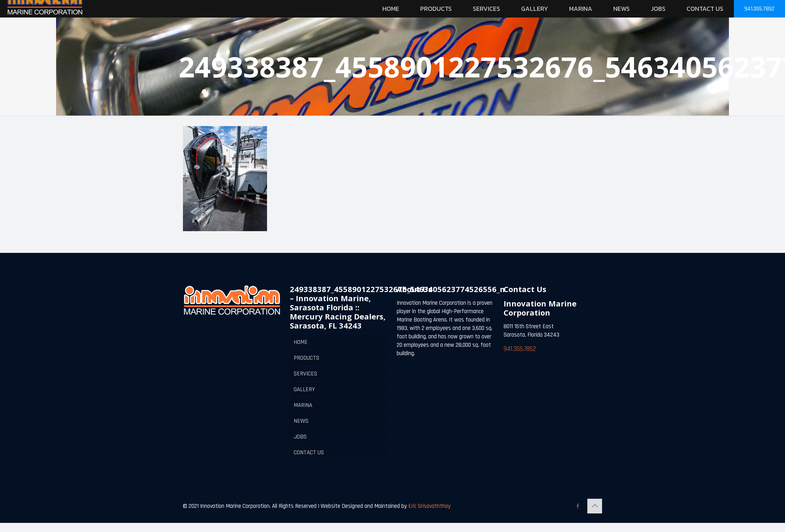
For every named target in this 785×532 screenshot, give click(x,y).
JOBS (300, 437)
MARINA (303, 405)
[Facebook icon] (578, 506)
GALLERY (304, 389)
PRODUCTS (306, 358)
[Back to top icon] (595, 506)
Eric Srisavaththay (429, 506)
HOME (301, 342)
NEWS (301, 421)
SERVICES (305, 374)
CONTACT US (309, 452)
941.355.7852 (759, 9)
